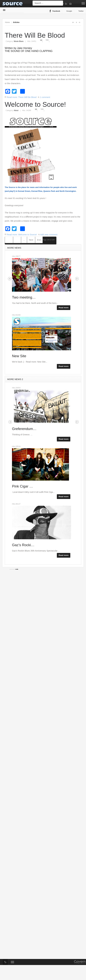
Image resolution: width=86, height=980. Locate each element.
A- (80, 22)
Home (7, 22)
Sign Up (67, 4)
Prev (17, 240)
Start (9, 240)
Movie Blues (19, 41)
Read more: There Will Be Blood (22, 97)
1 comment (45, 97)
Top (5, 962)
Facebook (56, 11)
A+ (73, 22)
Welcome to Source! (35, 104)
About (16, 110)
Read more (64, 308)
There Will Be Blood (35, 35)
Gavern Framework (80, 963)
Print (41, 40)
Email (47, 40)
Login (71, 4)
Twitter (81, 11)
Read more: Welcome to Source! (22, 235)
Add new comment (49, 235)
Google (69, 11)
